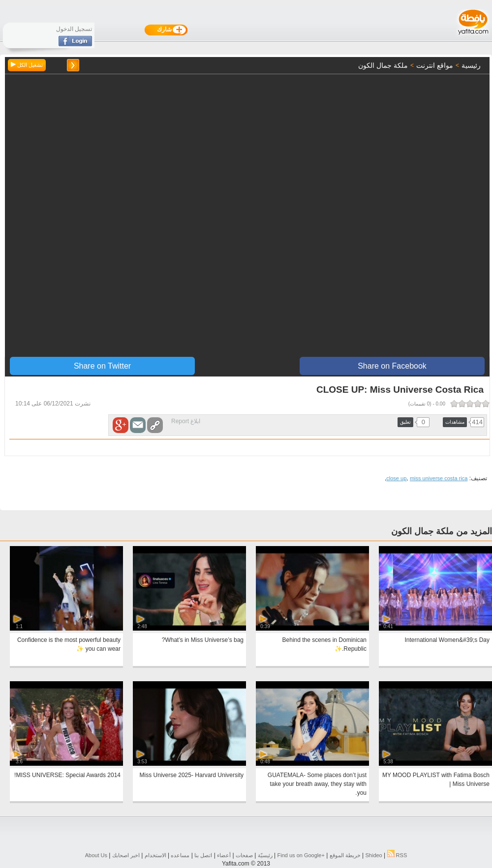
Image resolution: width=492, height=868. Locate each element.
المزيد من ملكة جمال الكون (442, 531)
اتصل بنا (203, 855)
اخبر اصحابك (126, 855)
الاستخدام (155, 855)
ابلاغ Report (186, 421)
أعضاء (224, 855)
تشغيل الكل (27, 65)
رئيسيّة (265, 855)
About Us (96, 855)
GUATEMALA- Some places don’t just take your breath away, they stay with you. (317, 784)
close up (396, 478)
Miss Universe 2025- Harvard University (192, 775)
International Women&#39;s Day (447, 640)
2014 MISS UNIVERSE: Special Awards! (67, 775)
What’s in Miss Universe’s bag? (203, 640)
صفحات (244, 855)
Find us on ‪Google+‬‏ (301, 855)
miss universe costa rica (439, 478)
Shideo (373, 855)
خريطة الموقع (345, 855)
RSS (397, 855)
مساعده (180, 855)
